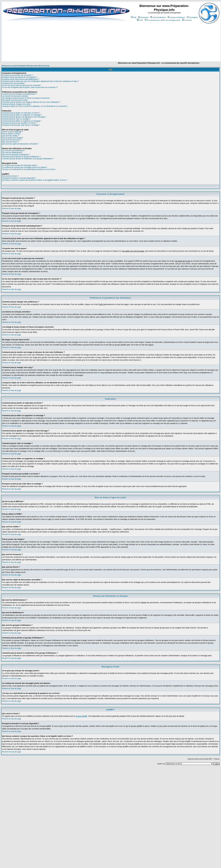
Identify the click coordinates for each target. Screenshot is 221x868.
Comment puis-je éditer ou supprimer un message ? (22, 115)
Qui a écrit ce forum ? (10, 176)
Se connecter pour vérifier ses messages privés (163, 20)
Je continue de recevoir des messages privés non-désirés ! (25, 167)
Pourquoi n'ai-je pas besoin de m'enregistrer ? (20, 77)
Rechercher (143, 17)
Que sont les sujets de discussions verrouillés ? (20, 144)
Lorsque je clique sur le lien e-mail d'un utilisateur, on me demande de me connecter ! (35, 106)
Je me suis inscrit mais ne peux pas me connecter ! (22, 85)
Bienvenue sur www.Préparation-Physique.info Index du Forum (26, 66)
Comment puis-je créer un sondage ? (16, 119)
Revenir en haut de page (11, 208)
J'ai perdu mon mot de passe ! (14, 83)
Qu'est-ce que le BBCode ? (13, 132)
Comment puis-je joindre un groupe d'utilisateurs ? (21, 157)
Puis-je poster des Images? (13, 138)
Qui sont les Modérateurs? (12, 153)
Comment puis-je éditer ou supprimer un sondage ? (22, 121)
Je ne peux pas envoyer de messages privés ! (20, 165)
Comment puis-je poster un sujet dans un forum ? (21, 113)
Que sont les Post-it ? (10, 142)
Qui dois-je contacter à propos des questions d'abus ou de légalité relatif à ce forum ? (35, 180)
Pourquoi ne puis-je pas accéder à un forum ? (20, 123)
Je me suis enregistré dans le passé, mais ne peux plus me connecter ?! (30, 87)
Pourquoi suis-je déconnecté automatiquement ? (21, 79)
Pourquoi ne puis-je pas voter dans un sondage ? (21, 125)
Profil (140, 20)
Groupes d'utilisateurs (176, 17)
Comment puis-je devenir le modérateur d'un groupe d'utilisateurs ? (28, 159)
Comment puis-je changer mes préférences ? (19, 94)
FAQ (134, 17)
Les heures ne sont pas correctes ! (15, 96)
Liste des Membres (158, 17)
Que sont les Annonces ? (12, 140)
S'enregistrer (192, 17)
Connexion (187, 20)
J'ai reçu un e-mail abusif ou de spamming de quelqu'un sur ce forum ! (29, 169)
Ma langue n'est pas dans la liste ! (15, 100)
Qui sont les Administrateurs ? (14, 151)
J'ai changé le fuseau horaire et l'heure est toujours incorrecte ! (26, 98)
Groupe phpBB (81, 716)
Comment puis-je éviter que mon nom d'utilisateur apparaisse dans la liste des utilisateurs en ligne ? (40, 81)
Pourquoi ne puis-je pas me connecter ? (17, 75)
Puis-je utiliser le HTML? (11, 134)
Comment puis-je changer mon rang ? (17, 104)
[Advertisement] (91, 53)
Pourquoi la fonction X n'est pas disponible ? (19, 178)
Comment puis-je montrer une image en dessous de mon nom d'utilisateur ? (31, 102)
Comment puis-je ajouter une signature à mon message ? (24, 117)
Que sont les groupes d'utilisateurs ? (16, 155)
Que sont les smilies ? (10, 136)
